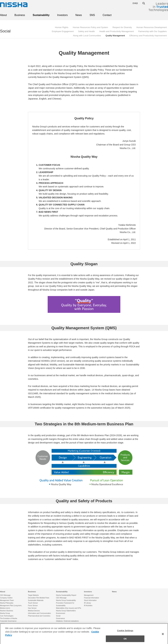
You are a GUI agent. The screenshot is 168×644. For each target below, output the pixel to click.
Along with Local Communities (87, 36)
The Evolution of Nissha (9, 618)
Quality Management (115, 36)
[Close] (163, 636)
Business (20, 15)
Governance (60, 618)
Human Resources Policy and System (90, 27)
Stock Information (90, 600)
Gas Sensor (32, 608)
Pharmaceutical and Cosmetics (39, 616)
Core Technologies (7, 616)
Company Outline (6, 598)
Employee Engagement (63, 31)
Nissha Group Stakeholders (66, 611)
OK (125, 641)
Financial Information (92, 598)
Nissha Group (5, 613)
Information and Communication (39, 613)
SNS (92, 15)
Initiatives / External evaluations (67, 621)
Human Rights (62, 27)
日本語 (135, 3)
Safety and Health (87, 31)
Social (5, 31)
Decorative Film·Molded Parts (39, 598)
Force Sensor (33, 606)
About (3, 15)
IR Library (87, 603)
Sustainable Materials (36, 600)
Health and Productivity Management (117, 31)
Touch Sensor (33, 603)
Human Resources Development (152, 27)
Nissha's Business (7, 611)
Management (89, 595)
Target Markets (33, 595)
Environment (61, 613)
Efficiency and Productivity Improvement (148, 36)
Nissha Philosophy (7, 603)
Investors (62, 15)
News (79, 15)
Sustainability (41, 15)
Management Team (7, 600)
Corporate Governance (8, 621)
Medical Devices (34, 611)
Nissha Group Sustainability (66, 600)
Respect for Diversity (122, 27)
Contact (107, 15)
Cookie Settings (125, 632)
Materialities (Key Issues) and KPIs (69, 608)
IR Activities (88, 606)
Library (3, 624)
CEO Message (5, 595)
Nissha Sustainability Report (66, 595)
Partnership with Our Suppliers (152, 31)
